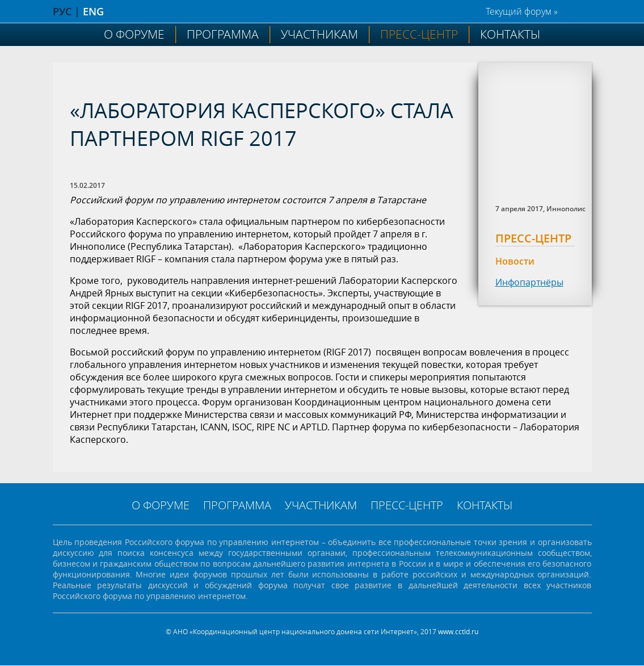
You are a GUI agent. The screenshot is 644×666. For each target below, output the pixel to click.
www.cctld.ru (458, 632)
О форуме (134, 34)
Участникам (319, 34)
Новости (515, 261)
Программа (223, 34)
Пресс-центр (419, 34)
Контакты (510, 34)
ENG (93, 11)
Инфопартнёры (529, 282)
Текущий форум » (522, 11)
